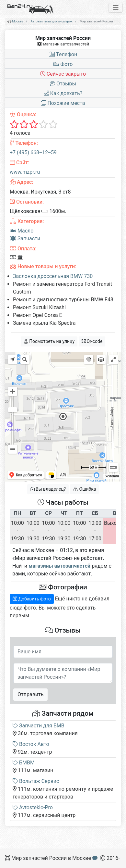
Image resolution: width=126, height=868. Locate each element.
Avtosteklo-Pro (33, 807)
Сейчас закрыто (63, 74)
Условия (112, 476)
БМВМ (24, 763)
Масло (22, 231)
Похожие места (63, 103)
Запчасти (25, 239)
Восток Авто (31, 744)
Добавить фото (32, 599)
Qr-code (92, 341)
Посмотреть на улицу (49, 341)
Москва (18, 21)
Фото (63, 64)
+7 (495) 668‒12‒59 (33, 152)
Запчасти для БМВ (39, 726)
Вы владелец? (48, 489)
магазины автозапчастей (59, 566)
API (63, 475)
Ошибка (84, 489)
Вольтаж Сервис (36, 781)
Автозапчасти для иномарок (52, 21)
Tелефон (63, 54)
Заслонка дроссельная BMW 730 (53, 276)
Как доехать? (63, 93)
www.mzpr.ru (25, 172)
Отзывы (63, 84)
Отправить (30, 694)
